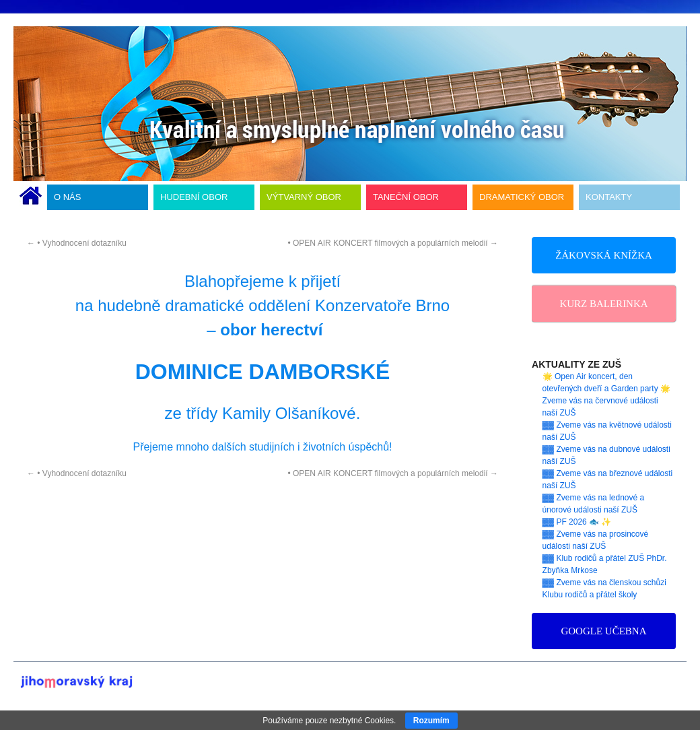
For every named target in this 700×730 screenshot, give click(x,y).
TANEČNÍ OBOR (406, 197)
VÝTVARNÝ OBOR (304, 197)
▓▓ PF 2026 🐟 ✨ (577, 522)
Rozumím (431, 721)
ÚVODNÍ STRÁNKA (31, 197)
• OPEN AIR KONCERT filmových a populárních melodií (393, 243)
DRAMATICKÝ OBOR (522, 197)
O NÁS (67, 197)
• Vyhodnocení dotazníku (77, 243)
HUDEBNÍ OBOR (194, 197)
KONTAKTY (609, 197)
